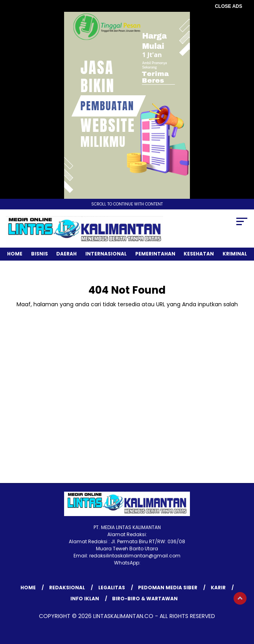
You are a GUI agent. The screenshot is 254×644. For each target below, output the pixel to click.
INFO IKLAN (85, 599)
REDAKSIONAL (67, 588)
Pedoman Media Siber (168, 588)
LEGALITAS (112, 588)
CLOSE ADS (228, 6)
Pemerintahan (155, 254)
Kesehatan (199, 254)
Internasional (106, 254)
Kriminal (235, 254)
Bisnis (40, 254)
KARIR (218, 588)
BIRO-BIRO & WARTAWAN (145, 599)
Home (15, 254)
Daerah (66, 254)
